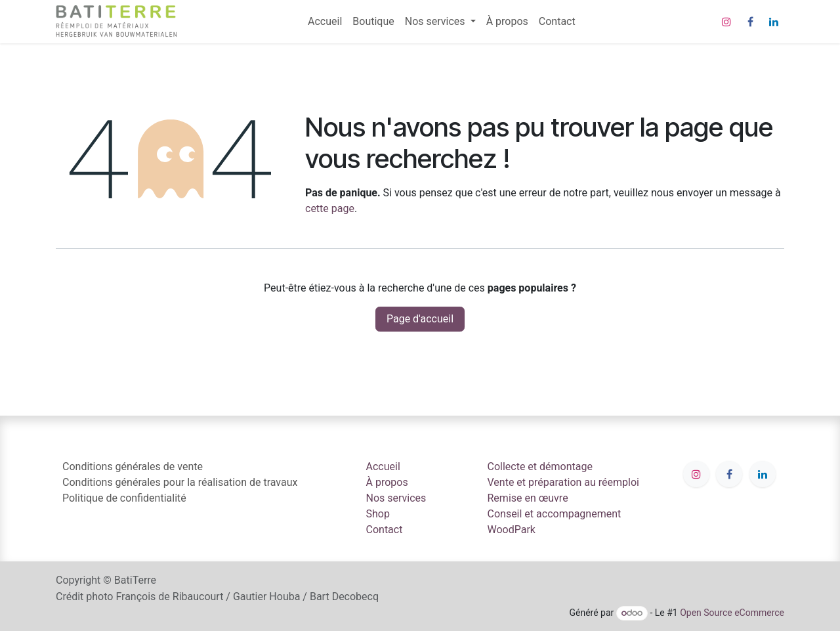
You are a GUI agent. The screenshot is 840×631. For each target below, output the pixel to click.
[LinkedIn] (774, 22)
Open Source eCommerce (732, 613)
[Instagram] (726, 22)
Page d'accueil (420, 319)
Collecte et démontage (540, 467)
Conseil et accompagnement (555, 514)
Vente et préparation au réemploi (564, 482)
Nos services (396, 498)
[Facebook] (750, 22)
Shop (378, 514)
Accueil (383, 467)
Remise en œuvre (528, 498)
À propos (387, 482)
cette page (330, 208)
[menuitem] (325, 22)
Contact (385, 530)
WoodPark (512, 530)
